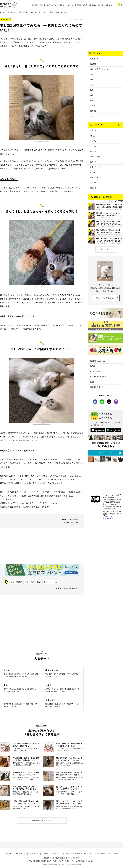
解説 (39, 582)
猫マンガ (47, 5)
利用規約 (55, 853)
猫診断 (92, 382)
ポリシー (65, 853)
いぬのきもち (34, 853)
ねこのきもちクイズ (97, 371)
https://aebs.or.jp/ (109, 518)
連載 (41, 5)
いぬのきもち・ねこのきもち (15, 853)
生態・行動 (29, 582)
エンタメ (71, 5)
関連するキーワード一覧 (66, 588)
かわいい (93, 141)
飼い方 (92, 136)
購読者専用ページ (97, 387)
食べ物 (54, 5)
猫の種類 (93, 111)
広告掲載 (45, 853)
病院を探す (101, 5)
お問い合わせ (113, 853)
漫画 (92, 79)
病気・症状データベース (99, 69)
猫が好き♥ (94, 64)
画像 (92, 95)
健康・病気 (94, 177)
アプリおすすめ (50, 582)
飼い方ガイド (110, 5)
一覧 (118, 125)
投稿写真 (78, 5)
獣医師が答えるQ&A (97, 361)
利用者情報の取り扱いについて (83, 853)
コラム (92, 85)
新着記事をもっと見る (42, 820)
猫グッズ (93, 162)
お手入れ (93, 130)
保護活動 (93, 188)
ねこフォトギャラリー (98, 376)
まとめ (92, 106)
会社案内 (47, 858)
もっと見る (106, 249)
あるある (93, 151)
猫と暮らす (11, 12)
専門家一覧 (101, 853)
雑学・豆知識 (23, 12)
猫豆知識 (35, 5)
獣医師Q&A (92, 5)
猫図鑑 (85, 5)
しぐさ (92, 172)
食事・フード (95, 167)
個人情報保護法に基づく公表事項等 (66, 858)
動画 (92, 90)
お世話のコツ (62, 5)
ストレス (93, 146)
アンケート (94, 116)
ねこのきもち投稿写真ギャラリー (42, 141)
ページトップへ (61, 845)
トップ (2, 12)
